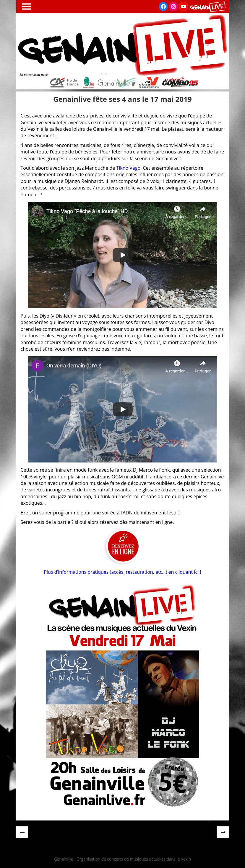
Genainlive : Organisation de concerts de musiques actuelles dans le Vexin (123, 859)
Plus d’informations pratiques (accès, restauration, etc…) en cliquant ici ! (122, 572)
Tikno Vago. (129, 168)
